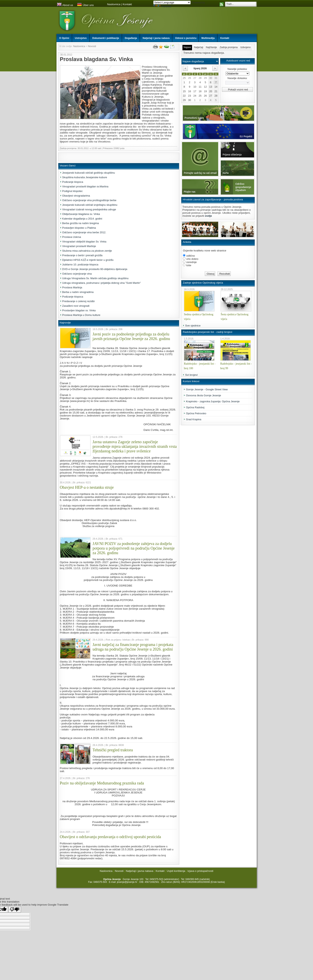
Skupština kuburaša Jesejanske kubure (85, 177)
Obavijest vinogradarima (76, 196)
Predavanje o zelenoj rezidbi (78, 301)
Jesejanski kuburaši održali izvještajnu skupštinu (90, 205)
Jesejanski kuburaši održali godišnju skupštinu (89, 173)
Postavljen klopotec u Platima (79, 228)
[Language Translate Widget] (172, 2)
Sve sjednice (193, 326)
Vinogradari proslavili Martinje (79, 246)
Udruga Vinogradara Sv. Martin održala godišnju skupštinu (95, 278)
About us (65, 5)
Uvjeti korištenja (176, 871)
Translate (162, 6)
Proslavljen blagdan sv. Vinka (79, 310)
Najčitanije (211, 47)
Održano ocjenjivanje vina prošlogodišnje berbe (89, 200)
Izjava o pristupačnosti (200, 871)
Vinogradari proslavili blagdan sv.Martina (85, 186)
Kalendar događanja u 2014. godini (82, 219)
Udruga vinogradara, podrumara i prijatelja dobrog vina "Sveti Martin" (102, 283)
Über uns (85, 5)
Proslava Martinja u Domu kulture (81, 315)
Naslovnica (114, 4)
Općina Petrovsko (196, 413)
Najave (187, 47)
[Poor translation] (15, 909)
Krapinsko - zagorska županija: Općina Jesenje (213, 401)
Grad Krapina (194, 419)
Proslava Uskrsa (72, 237)
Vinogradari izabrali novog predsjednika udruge (89, 209)
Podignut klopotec (73, 191)
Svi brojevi (191, 375)
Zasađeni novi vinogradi (76, 306)
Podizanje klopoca (73, 182)
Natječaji (199, 47)
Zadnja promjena (229, 47)
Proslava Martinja (72, 287)
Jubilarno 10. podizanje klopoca (80, 265)
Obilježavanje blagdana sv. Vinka (81, 214)
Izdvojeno (245, 47)
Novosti (92, 46)
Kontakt (127, 4)
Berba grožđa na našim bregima (81, 223)
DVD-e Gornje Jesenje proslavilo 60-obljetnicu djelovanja (95, 269)
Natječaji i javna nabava (140, 871)
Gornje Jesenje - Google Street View (207, 389)
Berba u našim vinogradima (78, 292)
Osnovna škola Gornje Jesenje (203, 395)
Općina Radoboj (195, 407)
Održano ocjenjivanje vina (77, 274)
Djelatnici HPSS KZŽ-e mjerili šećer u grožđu (88, 260)
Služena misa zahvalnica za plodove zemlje (87, 251)
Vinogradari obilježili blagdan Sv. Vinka (84, 242)
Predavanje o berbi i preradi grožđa (82, 255)
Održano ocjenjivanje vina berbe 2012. (84, 232)
